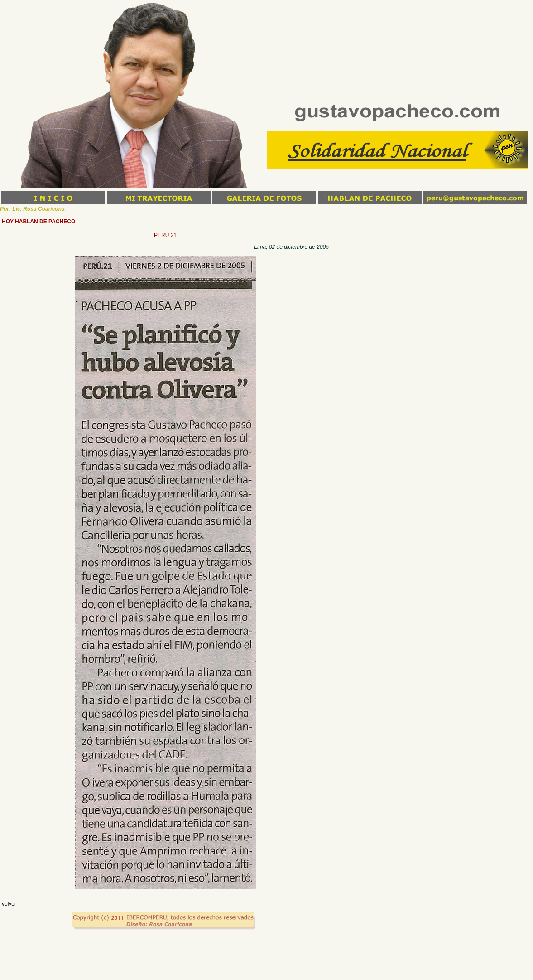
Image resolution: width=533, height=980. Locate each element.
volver (9, 904)
